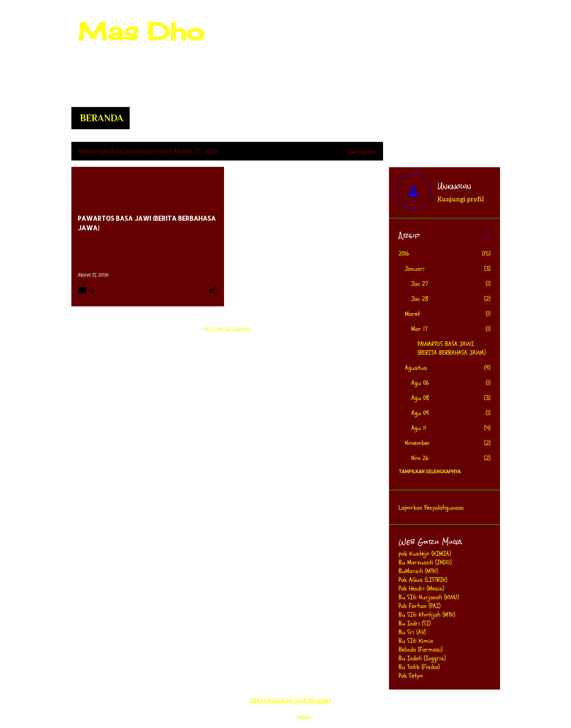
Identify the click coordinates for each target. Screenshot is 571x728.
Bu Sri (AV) (412, 632)
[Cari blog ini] (458, 25)
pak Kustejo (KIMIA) (425, 554)
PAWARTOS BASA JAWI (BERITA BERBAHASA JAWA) (452, 348)
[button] (213, 291)
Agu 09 (420, 413)
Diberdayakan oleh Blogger (285, 701)
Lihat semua (362, 152)
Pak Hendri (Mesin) (421, 589)
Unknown (454, 186)
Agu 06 (420, 383)
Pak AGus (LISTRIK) (423, 580)
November (418, 443)
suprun (304, 717)
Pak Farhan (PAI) (420, 606)
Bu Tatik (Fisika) (419, 667)
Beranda (102, 118)
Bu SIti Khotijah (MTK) (427, 615)
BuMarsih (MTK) (418, 571)
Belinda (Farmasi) (421, 650)
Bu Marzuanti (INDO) (425, 562)
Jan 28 (420, 299)
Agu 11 (419, 428)
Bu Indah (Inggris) (422, 658)
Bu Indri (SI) (415, 623)
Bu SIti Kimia (416, 641)
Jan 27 (420, 284)
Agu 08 (420, 398)
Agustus (416, 368)
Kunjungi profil (461, 199)
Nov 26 (420, 458)
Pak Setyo (411, 676)
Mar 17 (420, 329)
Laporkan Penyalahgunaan (431, 508)
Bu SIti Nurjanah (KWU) (429, 597)
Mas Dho (141, 31)
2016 (404, 254)
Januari (415, 269)
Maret (412, 314)
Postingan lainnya (227, 330)
